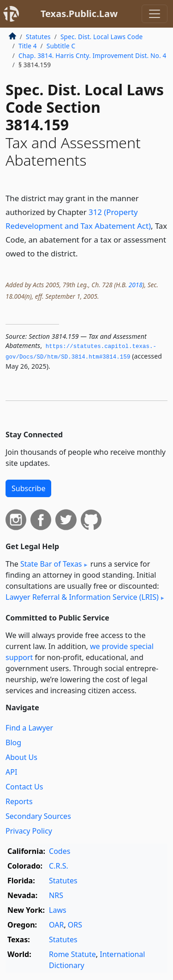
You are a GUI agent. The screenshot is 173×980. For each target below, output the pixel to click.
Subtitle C (61, 46)
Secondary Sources (38, 816)
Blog (13, 742)
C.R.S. (59, 866)
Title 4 (28, 46)
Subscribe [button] (28, 488)
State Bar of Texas (51, 564)
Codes (60, 851)
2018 (136, 285)
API (11, 772)
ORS (75, 925)
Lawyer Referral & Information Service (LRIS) (82, 597)
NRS (56, 895)
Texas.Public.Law (79, 14)
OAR (56, 925)
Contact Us (24, 787)
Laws (58, 910)
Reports (19, 801)
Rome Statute (72, 954)
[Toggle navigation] (155, 14)
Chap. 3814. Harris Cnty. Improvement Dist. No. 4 (92, 55)
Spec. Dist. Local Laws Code (101, 37)
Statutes (38, 37)
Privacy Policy (29, 831)
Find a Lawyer (29, 728)
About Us (21, 757)
